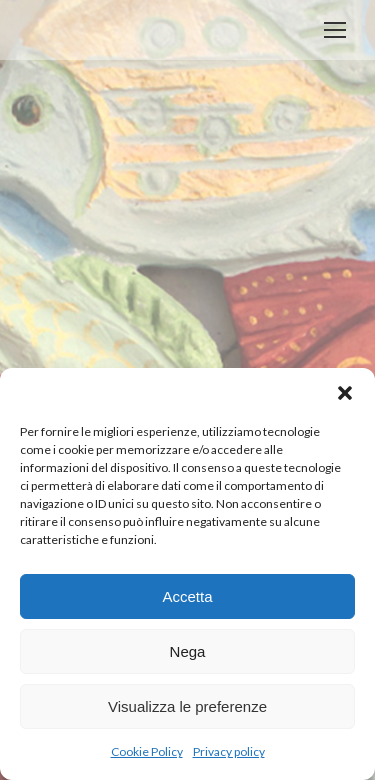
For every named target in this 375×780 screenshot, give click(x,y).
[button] (345, 393)
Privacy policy (229, 751)
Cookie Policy (147, 751)
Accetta (187, 596)
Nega (188, 651)
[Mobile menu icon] (335, 30)
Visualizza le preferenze (187, 706)
